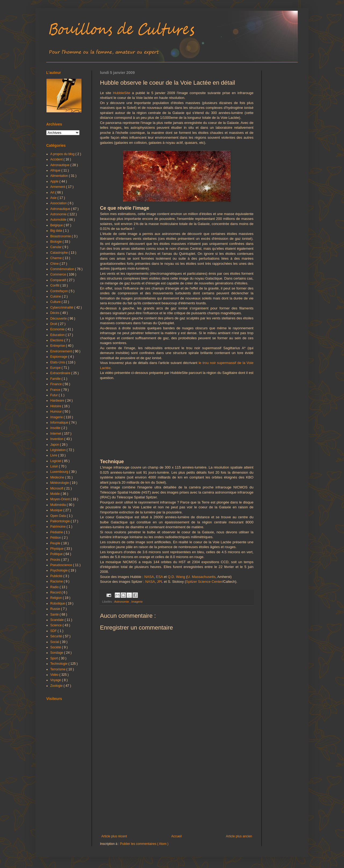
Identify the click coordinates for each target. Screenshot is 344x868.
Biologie (56, 242)
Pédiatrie (57, 532)
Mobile (55, 494)
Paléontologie (60, 521)
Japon (55, 445)
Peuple (56, 543)
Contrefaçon (60, 291)
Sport (55, 658)
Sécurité (57, 636)
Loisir (55, 466)
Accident (57, 159)
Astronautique (61, 209)
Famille (56, 379)
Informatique (60, 423)
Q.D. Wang (176, 577)
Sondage (57, 653)
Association (59, 203)
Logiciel (56, 461)
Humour (56, 412)
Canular (56, 247)
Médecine (58, 477)
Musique (57, 510)
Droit (54, 324)
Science (56, 625)
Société (56, 647)
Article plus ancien (239, 836)
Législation (58, 450)
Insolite (56, 428)
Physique (57, 549)
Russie (56, 609)
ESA (159, 577)
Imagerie (137, 602)
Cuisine (56, 297)
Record (56, 592)
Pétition (56, 538)
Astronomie (122, 602)
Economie (58, 329)
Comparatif (59, 280)
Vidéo (55, 675)
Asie (54, 198)
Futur (54, 395)
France (56, 390)
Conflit (55, 285)
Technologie (59, 664)
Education (58, 335)
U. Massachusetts (201, 577)
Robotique (58, 603)
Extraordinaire (61, 373)
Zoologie (57, 686)
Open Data (58, 516)
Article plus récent (114, 836)
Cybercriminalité (62, 308)
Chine (55, 264)
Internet (56, 434)
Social (55, 642)
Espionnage (59, 357)
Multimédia (58, 505)
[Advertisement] (177, 790)
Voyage (56, 680)
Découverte (59, 319)
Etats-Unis (58, 362)
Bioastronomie (61, 236)
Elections (57, 340)
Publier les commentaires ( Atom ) (144, 844)
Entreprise (58, 346)
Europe (56, 368)
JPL (160, 582)
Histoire (56, 406)
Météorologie (60, 483)
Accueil (176, 836)
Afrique (56, 170)
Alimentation (60, 176)
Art (53, 192)
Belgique (57, 225)
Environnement (62, 351)
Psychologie (59, 570)
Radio (55, 587)
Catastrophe (60, 253)
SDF (54, 631)
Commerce (59, 274)
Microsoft (57, 488)
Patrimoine (58, 527)
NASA (149, 577)
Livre (54, 455)
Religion (57, 598)
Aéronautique (60, 165)
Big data (57, 231)
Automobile (59, 220)
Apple (55, 181)
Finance (56, 384)
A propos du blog (63, 154)
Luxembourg (60, 472)
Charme (56, 258)
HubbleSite (122, 93)
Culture (56, 302)
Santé (55, 615)
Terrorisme (58, 669)
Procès (56, 560)
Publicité (57, 576)
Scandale (57, 620)
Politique (57, 554)
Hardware (58, 401)
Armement (58, 187)
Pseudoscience (62, 565)
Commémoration (63, 269)
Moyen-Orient (60, 499)
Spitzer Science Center (204, 582)
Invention (57, 439)
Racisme (57, 581)
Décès (55, 313)
